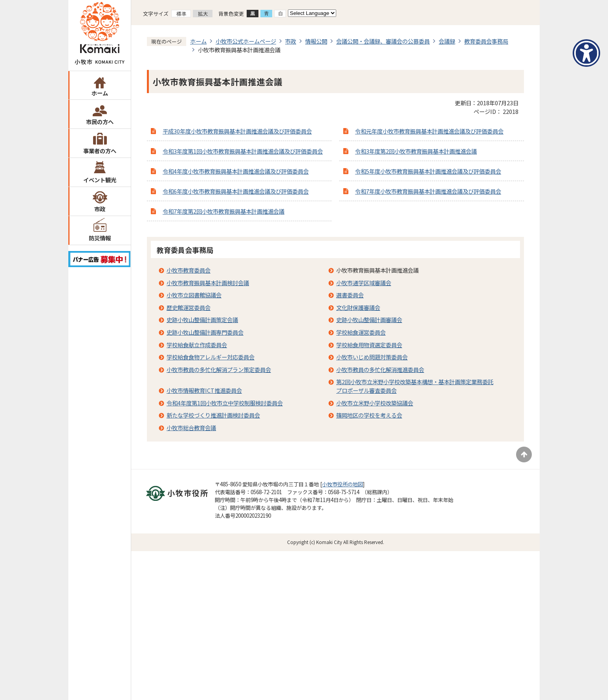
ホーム (100, 93)
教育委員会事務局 (486, 41)
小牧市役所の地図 (342, 484)
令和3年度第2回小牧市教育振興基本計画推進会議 (416, 151)
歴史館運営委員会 (189, 307)
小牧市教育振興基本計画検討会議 (208, 283)
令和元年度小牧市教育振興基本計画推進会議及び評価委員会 (429, 131)
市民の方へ (100, 122)
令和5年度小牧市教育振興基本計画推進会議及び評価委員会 (428, 171)
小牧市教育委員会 (189, 270)
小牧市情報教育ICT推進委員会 (204, 390)
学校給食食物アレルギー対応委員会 (211, 357)
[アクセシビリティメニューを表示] (586, 53)
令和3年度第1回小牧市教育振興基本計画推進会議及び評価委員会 (243, 151)
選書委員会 (350, 295)
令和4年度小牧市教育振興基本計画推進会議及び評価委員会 (236, 171)
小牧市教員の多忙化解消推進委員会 (380, 369)
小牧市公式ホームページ (246, 41)
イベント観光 (100, 180)
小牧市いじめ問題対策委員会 (372, 357)
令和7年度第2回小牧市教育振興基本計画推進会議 (223, 211)
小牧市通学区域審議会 (364, 283)
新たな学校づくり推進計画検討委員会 (213, 415)
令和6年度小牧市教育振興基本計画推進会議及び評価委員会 (236, 191)
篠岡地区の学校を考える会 (369, 415)
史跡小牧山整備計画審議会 (369, 320)
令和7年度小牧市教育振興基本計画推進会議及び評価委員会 (428, 191)
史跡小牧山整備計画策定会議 (202, 320)
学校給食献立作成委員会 (197, 345)
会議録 (447, 41)
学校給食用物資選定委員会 (369, 345)
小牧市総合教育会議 (191, 428)
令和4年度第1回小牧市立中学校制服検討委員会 (225, 403)
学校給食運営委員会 (361, 332)
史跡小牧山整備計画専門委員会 (205, 332)
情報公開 (316, 41)
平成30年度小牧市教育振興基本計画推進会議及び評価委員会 (237, 131)
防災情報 (100, 238)
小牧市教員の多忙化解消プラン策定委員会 (219, 369)
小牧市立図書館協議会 (194, 295)
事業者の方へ (100, 151)
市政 (100, 209)
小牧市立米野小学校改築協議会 (375, 403)
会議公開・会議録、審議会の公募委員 (383, 41)
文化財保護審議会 (358, 307)
